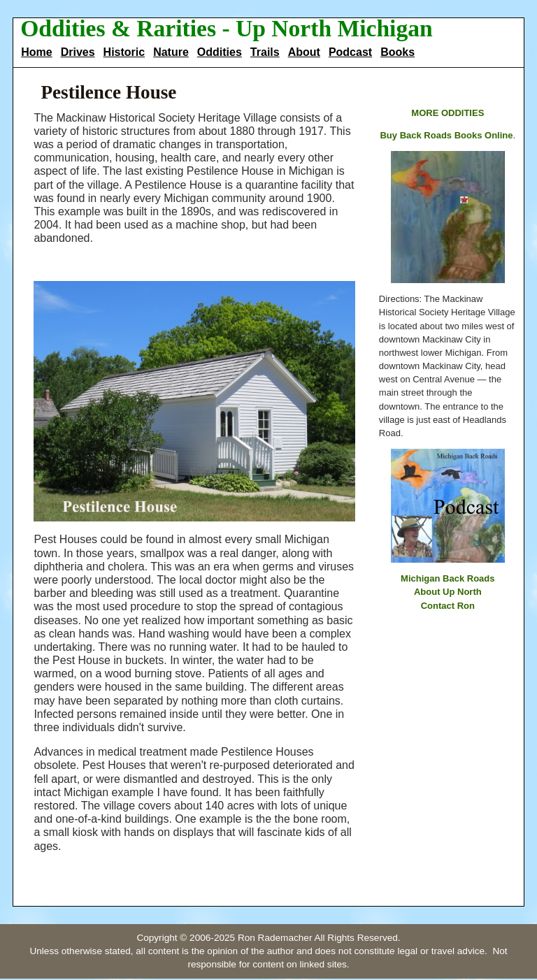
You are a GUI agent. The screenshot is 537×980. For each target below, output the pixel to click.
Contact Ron (448, 606)
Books (398, 52)
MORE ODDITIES (447, 113)
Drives (78, 52)
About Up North (448, 592)
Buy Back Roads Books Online (446, 135)
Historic (124, 52)
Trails (265, 52)
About (304, 52)
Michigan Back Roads (447, 578)
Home (36, 52)
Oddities (220, 52)
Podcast (350, 52)
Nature (171, 52)
